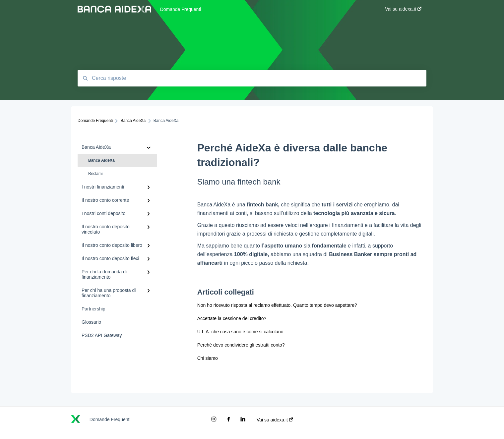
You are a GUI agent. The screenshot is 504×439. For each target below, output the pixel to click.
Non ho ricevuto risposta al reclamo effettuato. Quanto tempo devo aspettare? (277, 305)
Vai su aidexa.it (275, 420)
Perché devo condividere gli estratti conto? (241, 345)
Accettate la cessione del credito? (232, 318)
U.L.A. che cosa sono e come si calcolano (240, 332)
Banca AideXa (101, 160)
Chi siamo (208, 358)
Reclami (95, 174)
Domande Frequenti (181, 9)
